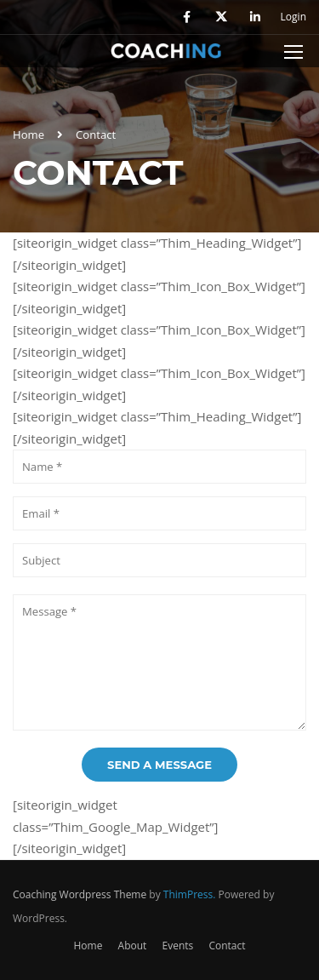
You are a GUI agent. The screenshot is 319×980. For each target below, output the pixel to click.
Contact (227, 946)
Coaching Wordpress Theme (80, 894)
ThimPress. (190, 894)
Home (28, 135)
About (133, 946)
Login (293, 17)
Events (177, 946)
